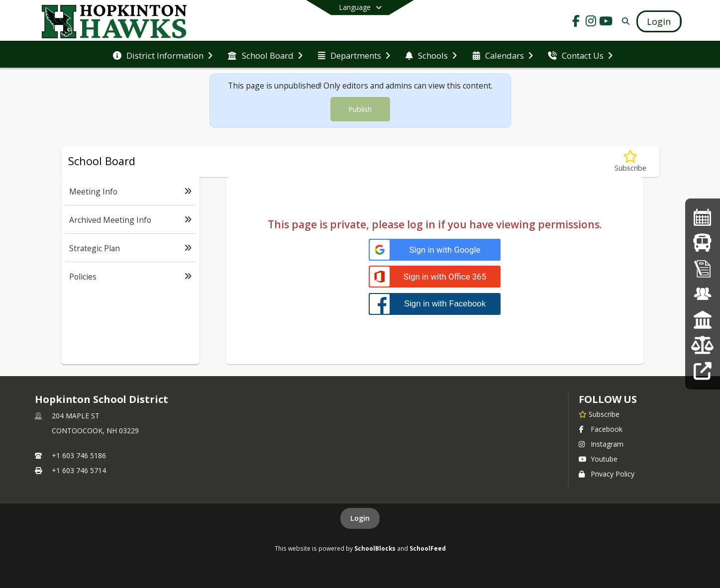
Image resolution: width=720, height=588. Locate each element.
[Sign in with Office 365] (435, 277)
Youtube (598, 459)
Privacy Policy (607, 474)
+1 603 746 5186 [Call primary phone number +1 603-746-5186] (79, 455)
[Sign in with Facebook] (435, 304)
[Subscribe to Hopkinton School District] (599, 414)
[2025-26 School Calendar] (703, 217)
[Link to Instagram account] (591, 23)
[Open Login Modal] (659, 21)
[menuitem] (163, 55)
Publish (360, 109)
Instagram (601, 444)
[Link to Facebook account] (576, 23)
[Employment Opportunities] (703, 294)
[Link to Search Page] (624, 21)
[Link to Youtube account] (606, 23)
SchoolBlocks (375, 548)
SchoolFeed (428, 548)
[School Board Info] (702, 320)
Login (360, 518)
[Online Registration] (703, 268)
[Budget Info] (702, 345)
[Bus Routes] (702, 243)
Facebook (601, 429)
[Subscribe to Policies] (630, 161)
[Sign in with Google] (435, 250)
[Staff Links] (702, 371)
